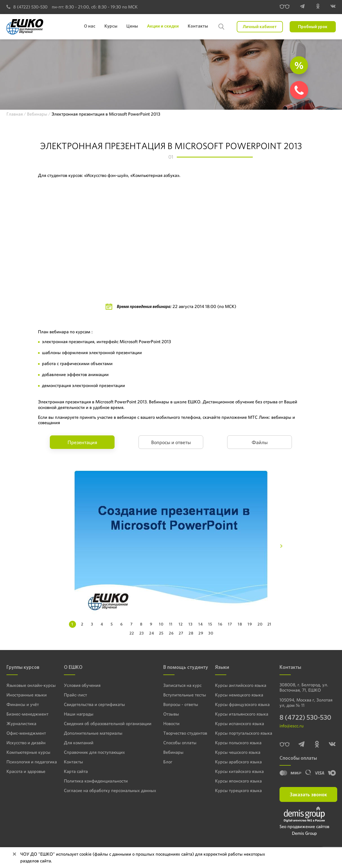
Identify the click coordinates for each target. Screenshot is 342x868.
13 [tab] (191, 624)
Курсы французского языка (240, 704)
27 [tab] (181, 633)
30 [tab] (211, 633)
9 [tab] (151, 624)
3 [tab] (92, 624)
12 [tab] (181, 624)
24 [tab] (152, 633)
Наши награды (77, 714)
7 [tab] (131, 624)
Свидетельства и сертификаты (91, 704)
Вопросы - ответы (173, 704)
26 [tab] (171, 633)
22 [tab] (132, 633)
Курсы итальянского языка (240, 714)
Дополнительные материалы (89, 733)
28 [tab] (191, 633)
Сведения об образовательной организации (103, 723)
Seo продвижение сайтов (304, 828)
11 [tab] (171, 624)
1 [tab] (72, 624)
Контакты (72, 762)
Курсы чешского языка (236, 752)
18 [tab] (240, 624)
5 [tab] (112, 624)
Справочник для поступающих (91, 752)
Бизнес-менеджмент (25, 714)
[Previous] (61, 546)
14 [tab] (201, 624)
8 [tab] (141, 624)
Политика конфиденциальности (92, 781)
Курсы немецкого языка (237, 695)
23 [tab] (142, 633)
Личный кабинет (260, 27)
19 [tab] (250, 624)
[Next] (281, 546)
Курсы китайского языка (238, 771)
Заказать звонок (308, 796)
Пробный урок (313, 27)
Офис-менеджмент (24, 733)
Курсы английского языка (239, 685)
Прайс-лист (75, 695)
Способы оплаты (172, 743)
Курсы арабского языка (237, 762)
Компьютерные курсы (25, 752)
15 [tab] (210, 624)
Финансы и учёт (21, 704)
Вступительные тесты (177, 695)
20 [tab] (260, 624)
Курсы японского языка (237, 781)
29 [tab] (201, 633)
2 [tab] (82, 624)
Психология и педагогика (29, 762)
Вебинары (167, 752)
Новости (166, 723)
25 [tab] (161, 633)
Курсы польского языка (236, 743)
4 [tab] (102, 624)
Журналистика (20, 723)
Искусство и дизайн (24, 743)
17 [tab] (230, 624)
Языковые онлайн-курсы (28, 685)
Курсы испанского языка (238, 723)
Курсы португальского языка (241, 733)
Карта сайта (75, 771)
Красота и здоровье (24, 771)
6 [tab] (122, 624)
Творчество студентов (177, 733)
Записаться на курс (175, 685)
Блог (162, 762)
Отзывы (165, 714)
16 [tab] (220, 624)
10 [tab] (161, 624)
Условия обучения (80, 685)
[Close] (14, 854)
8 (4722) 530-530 (27, 7)
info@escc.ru (291, 728)
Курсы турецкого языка (237, 790)
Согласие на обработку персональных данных (105, 790)
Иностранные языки (24, 695)
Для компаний (77, 743)
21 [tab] (269, 624)
